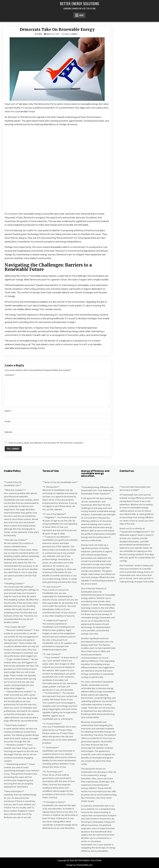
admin (40, 34)
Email (8, 421)
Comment (10, 375)
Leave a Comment (71, 34)
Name (8, 411)
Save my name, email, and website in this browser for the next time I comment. (46, 443)
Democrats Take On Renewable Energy (57, 29)
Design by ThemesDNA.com (79, 865)
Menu (82, 15)
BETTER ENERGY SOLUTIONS (79, 3)
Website (8, 432)
